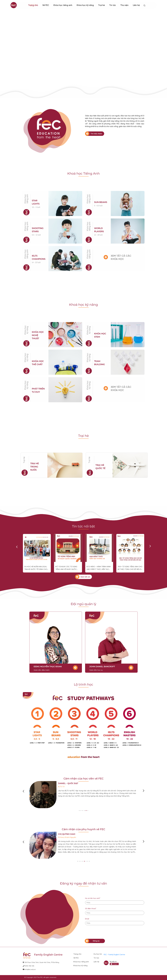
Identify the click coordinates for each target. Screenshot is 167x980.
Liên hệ (136, 5)
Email (87, 919)
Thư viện (124, 5)
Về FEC (76, 958)
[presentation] (101, 932)
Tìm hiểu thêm (96, 134)
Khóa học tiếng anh (81, 962)
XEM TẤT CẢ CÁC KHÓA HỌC (121, 258)
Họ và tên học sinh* (93, 898)
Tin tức (113, 5)
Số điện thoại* (91, 909)
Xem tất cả (85, 577)
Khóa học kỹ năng (85, 5)
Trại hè (101, 5)
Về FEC (46, 5)
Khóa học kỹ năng (26, 330)
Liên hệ (96, 962)
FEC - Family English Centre (114, 955)
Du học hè (98, 954)
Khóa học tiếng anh (63, 5)
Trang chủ (33, 5)
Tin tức (96, 958)
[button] (79, 811)
